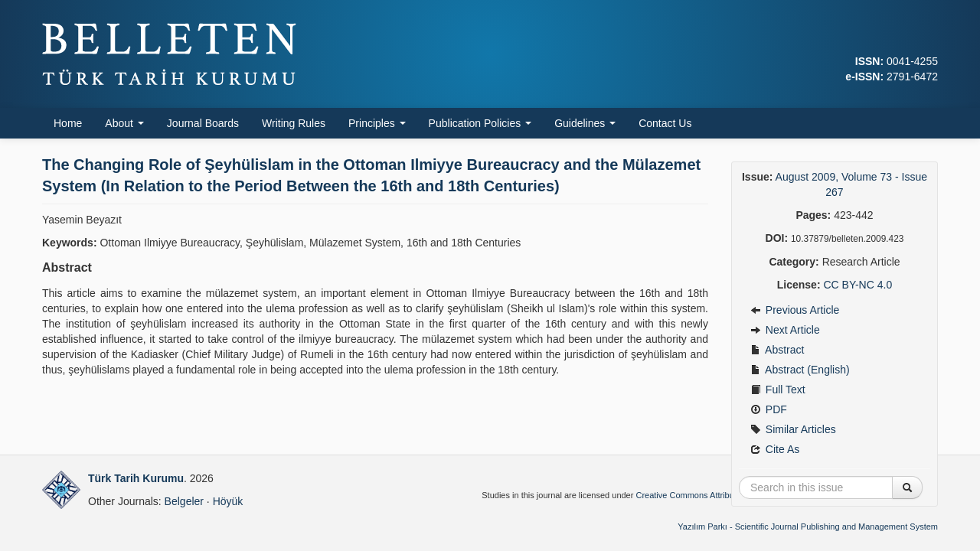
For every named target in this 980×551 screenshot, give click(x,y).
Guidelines (585, 123)
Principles (377, 123)
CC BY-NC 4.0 (857, 285)
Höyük (228, 501)
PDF (769, 409)
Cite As (775, 449)
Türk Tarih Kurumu (136, 478)
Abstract (777, 350)
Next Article (785, 330)
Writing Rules (294, 123)
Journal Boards (203, 123)
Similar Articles (793, 429)
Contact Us (665, 123)
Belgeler (184, 501)
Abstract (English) (800, 370)
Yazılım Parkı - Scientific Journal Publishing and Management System (808, 527)
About (124, 123)
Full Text (778, 390)
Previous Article (795, 310)
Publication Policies (480, 123)
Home (68, 123)
